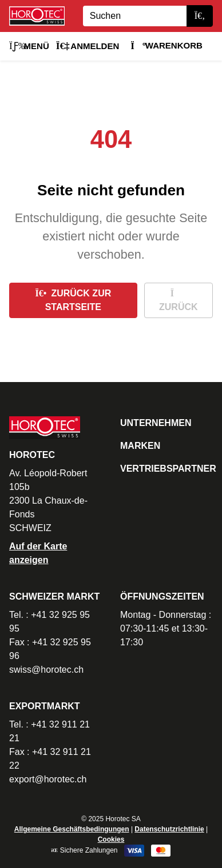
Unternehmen (156, 423)
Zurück (179, 300)
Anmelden (88, 46)
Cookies (111, 839)
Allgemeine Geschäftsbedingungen (72, 829)
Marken (140, 446)
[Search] (135, 16)
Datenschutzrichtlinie (169, 829)
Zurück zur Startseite (73, 300)
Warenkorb (166, 45)
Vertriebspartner (168, 469)
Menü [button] (29, 46)
